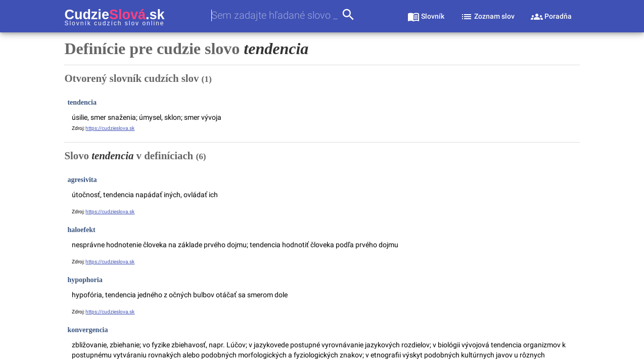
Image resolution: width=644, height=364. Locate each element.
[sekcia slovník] (426, 16)
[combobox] (276, 15)
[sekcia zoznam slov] (488, 16)
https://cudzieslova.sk (110, 128)
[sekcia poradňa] (551, 16)
